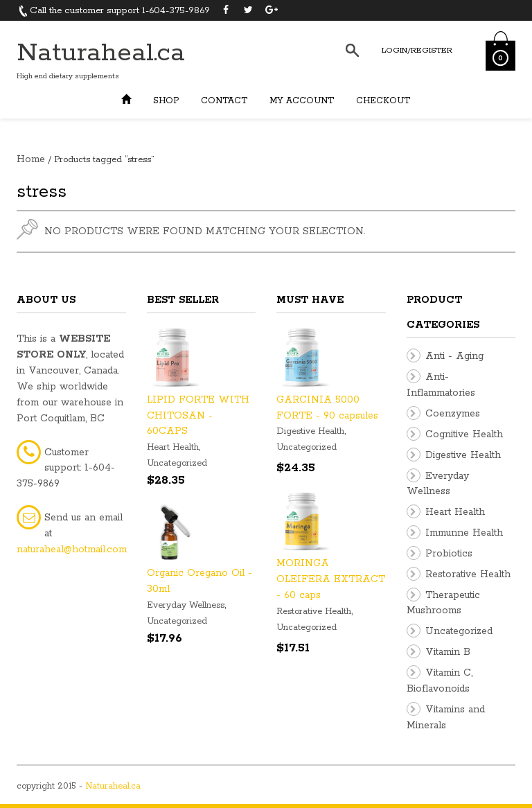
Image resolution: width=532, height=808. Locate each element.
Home (31, 159)
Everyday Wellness (186, 605)
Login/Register (417, 50)
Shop (166, 101)
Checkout (383, 101)
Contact (224, 101)
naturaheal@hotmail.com (72, 550)
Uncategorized (177, 463)
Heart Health (173, 447)
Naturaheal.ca (101, 53)
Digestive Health (310, 431)
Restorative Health (314, 612)
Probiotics (449, 554)
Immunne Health (464, 533)
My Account (302, 101)
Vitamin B (448, 652)
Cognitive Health (464, 434)
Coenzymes (453, 414)
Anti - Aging (454, 356)
